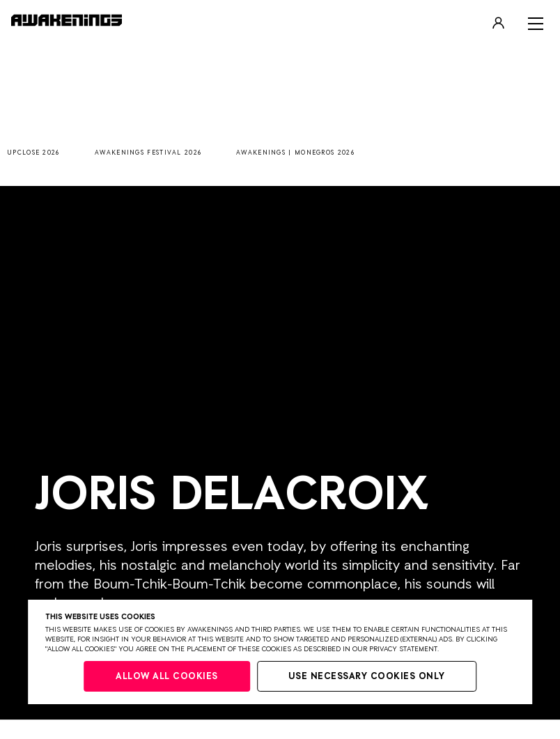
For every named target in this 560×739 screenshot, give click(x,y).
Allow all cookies (167, 677)
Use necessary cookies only (367, 677)
